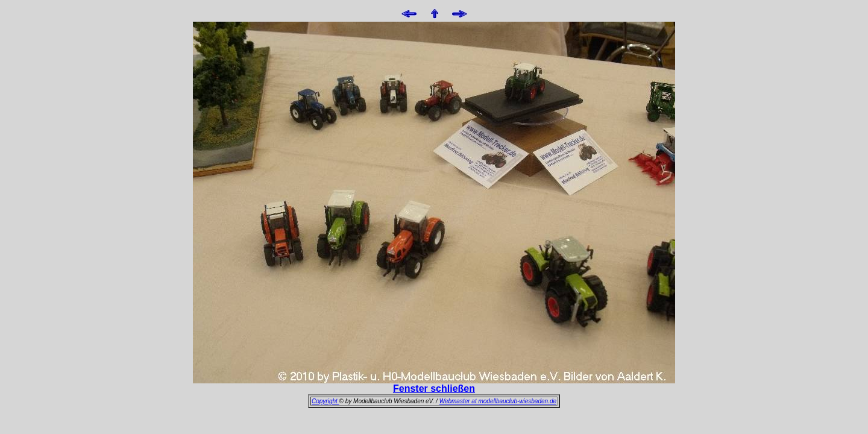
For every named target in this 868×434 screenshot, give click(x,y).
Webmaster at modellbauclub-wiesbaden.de (498, 401)
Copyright (325, 401)
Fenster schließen (434, 388)
